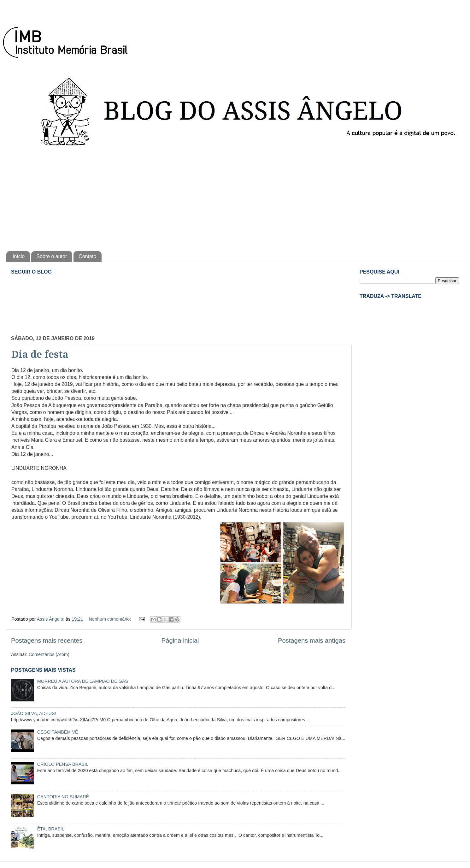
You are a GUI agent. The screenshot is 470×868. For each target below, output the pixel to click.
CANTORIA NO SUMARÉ (63, 797)
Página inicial (180, 641)
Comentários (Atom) (49, 654)
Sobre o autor (52, 256)
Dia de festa (40, 354)
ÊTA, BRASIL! (51, 829)
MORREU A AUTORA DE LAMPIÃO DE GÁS (83, 681)
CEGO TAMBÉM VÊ (58, 732)
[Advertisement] (235, 198)
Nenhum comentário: (111, 619)
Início (19, 256)
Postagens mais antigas (312, 641)
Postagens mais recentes (47, 641)
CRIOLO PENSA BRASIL (63, 764)
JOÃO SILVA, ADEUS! (34, 713)
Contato (87, 256)
